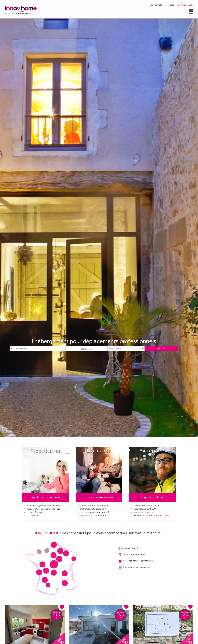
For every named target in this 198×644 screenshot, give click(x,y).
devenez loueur (186, 5)
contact (170, 5)
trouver (161, 349)
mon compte (156, 5)
